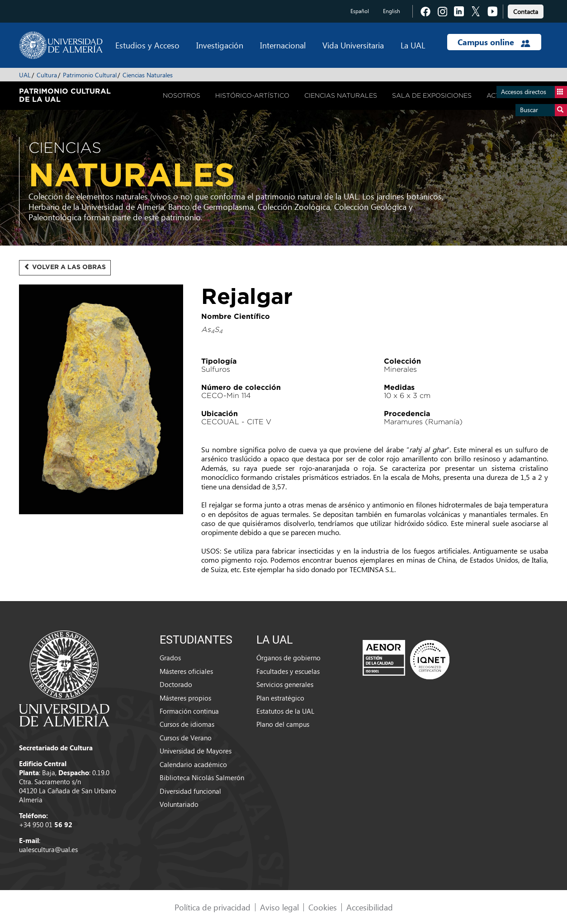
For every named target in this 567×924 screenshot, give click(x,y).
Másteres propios (185, 698)
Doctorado (176, 684)
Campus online (494, 42)
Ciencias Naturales (148, 75)
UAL (25, 75)
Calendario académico (193, 764)
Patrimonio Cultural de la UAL (65, 95)
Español (360, 11)
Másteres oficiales (186, 671)
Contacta (526, 12)
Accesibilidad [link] (370, 907)
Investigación (220, 45)
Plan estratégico (280, 698)
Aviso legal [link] (279, 907)
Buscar (543, 110)
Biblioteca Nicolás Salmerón (202, 777)
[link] (526, 10)
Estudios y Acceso (147, 45)
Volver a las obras (65, 267)
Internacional (283, 45)
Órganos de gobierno (288, 658)
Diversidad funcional (190, 791)
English (392, 11)
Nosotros (182, 95)
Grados (170, 658)
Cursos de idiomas (187, 724)
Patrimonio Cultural (90, 75)
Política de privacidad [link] (213, 907)
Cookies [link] (323, 907)
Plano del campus (283, 724)
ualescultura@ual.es (48, 849)
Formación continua (189, 711)
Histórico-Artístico (252, 95)
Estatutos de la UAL (285, 711)
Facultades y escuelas (288, 671)
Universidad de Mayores (196, 751)
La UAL (413, 45)
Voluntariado (179, 804)
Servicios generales (285, 684)
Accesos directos (534, 92)
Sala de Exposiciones (432, 95)
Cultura (47, 75)
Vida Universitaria (353, 45)
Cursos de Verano (186, 738)
